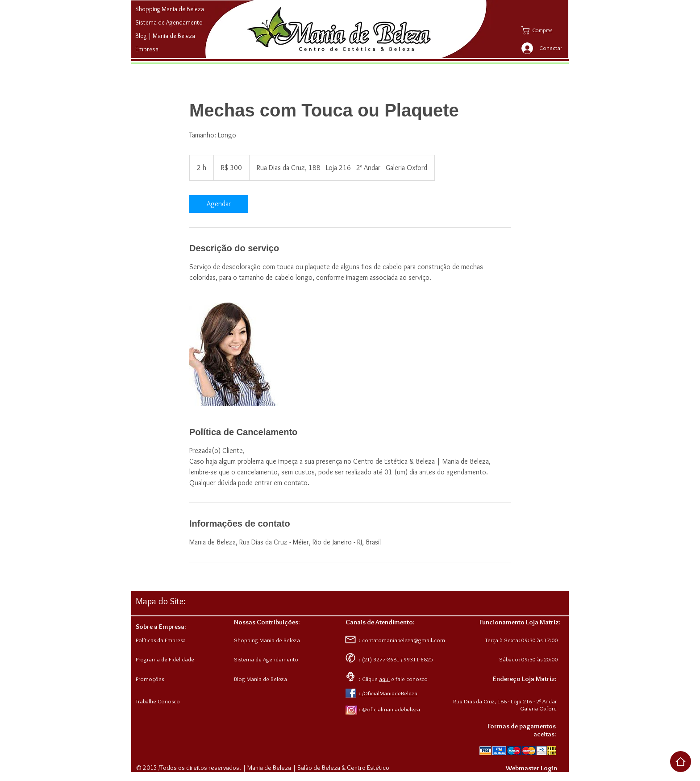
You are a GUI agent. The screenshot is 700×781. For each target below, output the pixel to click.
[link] (219, 204)
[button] (544, 30)
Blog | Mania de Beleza (165, 36)
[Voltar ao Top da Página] (681, 762)
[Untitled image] (241, 354)
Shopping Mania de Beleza (170, 9)
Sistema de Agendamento (169, 22)
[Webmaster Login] (531, 768)
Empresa (147, 49)
